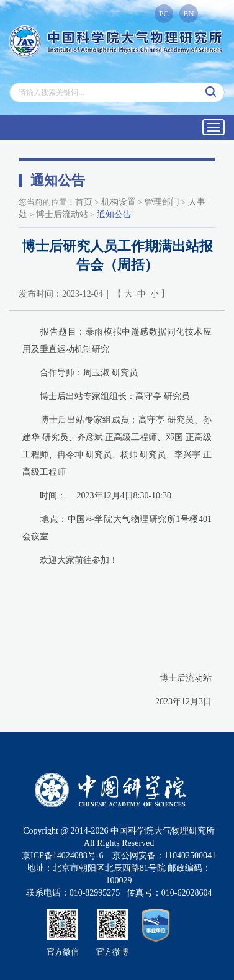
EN (188, 13)
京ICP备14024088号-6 (62, 856)
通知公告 (114, 214)
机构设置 (119, 202)
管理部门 (162, 202)
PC (164, 13)
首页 (84, 202)
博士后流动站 (62, 214)
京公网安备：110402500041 (164, 856)
